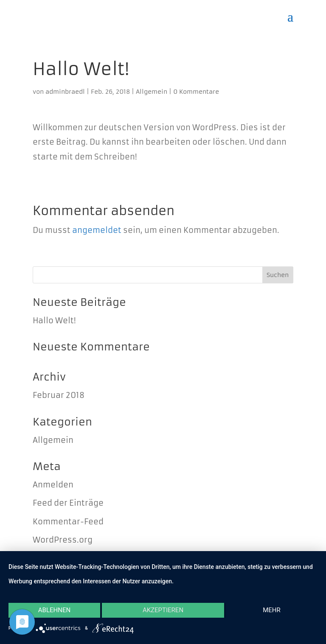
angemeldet (97, 230)
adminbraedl (65, 92)
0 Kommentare (196, 92)
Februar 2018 (59, 395)
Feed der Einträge (68, 503)
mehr (272, 610)
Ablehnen (54, 610)
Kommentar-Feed (68, 522)
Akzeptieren (163, 610)
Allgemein (152, 92)
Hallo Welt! (54, 321)
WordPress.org (63, 540)
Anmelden (53, 485)
